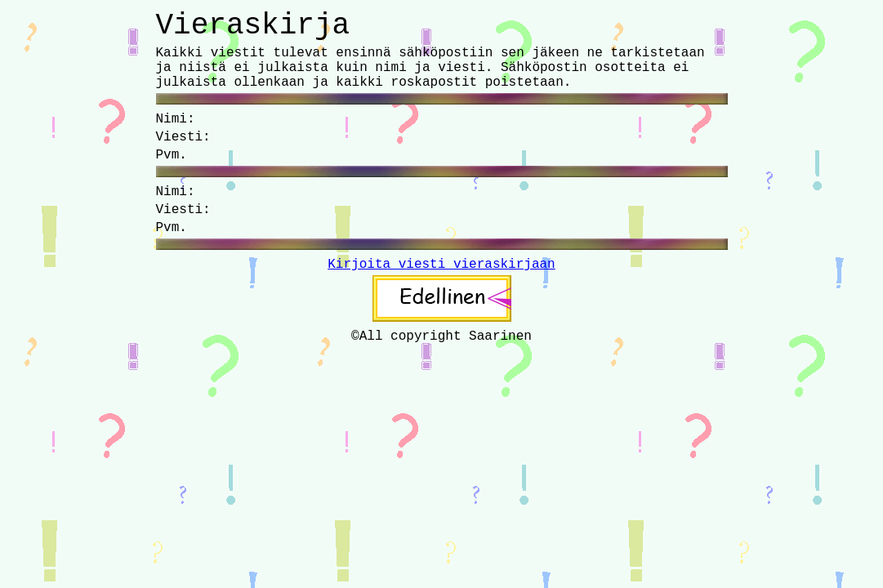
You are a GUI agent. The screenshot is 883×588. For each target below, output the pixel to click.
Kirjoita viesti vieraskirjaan (441, 265)
